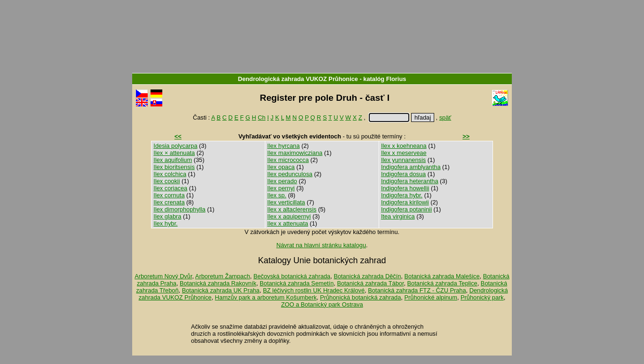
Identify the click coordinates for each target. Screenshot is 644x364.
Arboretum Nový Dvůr (163, 276)
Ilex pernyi (281, 188)
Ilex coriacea (170, 188)
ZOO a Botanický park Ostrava (322, 304)
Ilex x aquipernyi (289, 216)
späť (445, 117)
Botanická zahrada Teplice (442, 283)
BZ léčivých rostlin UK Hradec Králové (314, 290)
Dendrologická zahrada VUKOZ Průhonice (298, 79)
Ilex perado (282, 181)
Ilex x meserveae (404, 153)
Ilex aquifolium (173, 160)
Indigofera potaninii (406, 209)
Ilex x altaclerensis (292, 209)
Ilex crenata (169, 202)
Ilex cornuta (169, 195)
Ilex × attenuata (174, 153)
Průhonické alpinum (430, 297)
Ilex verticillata (286, 202)
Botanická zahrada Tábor (370, 283)
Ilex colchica (170, 174)
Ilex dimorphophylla (179, 209)
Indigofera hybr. (402, 195)
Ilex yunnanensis (403, 160)
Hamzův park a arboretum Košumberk (266, 297)
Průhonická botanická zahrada (360, 297)
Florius (396, 79)
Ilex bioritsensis (174, 167)
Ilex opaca (281, 167)
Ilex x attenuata (288, 223)
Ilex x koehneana (404, 146)
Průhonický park (482, 297)
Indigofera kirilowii (405, 202)
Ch (262, 117)
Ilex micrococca (288, 160)
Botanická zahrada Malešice (442, 276)
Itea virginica (398, 216)
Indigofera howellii (405, 188)
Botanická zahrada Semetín (297, 283)
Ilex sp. (277, 195)
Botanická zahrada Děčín (367, 276)
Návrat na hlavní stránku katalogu (321, 245)
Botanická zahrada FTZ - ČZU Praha (417, 290)
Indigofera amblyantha (411, 167)
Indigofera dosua (403, 174)
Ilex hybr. (165, 223)
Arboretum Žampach (223, 276)
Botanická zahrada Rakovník (218, 283)
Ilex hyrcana (283, 146)
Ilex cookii (167, 181)
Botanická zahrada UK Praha (221, 290)
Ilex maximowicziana (295, 153)
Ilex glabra (167, 216)
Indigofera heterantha (410, 181)
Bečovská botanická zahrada (292, 276)
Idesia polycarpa (175, 146)
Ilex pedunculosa (290, 174)
